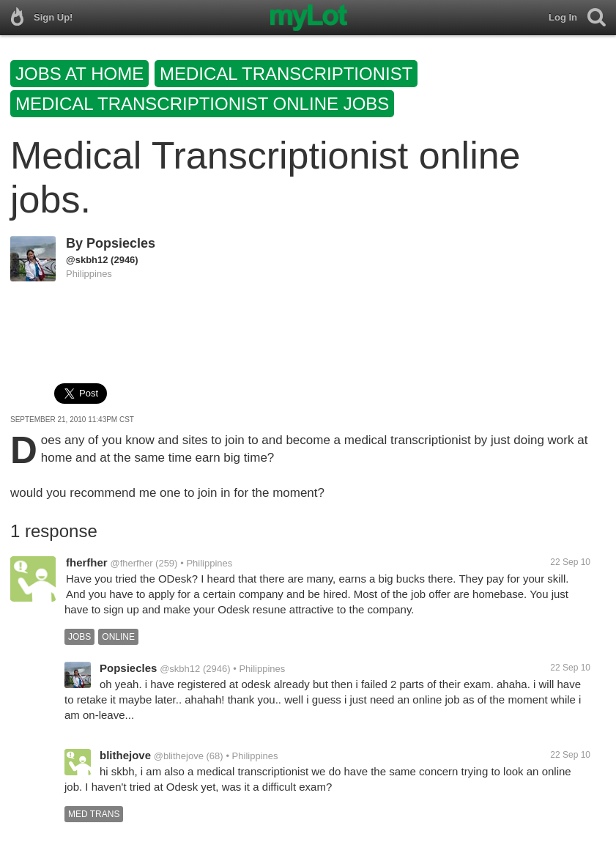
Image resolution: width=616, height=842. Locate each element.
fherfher (87, 562)
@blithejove (179, 756)
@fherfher (131, 563)
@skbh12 (87, 260)
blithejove (125, 755)
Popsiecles (121, 243)
